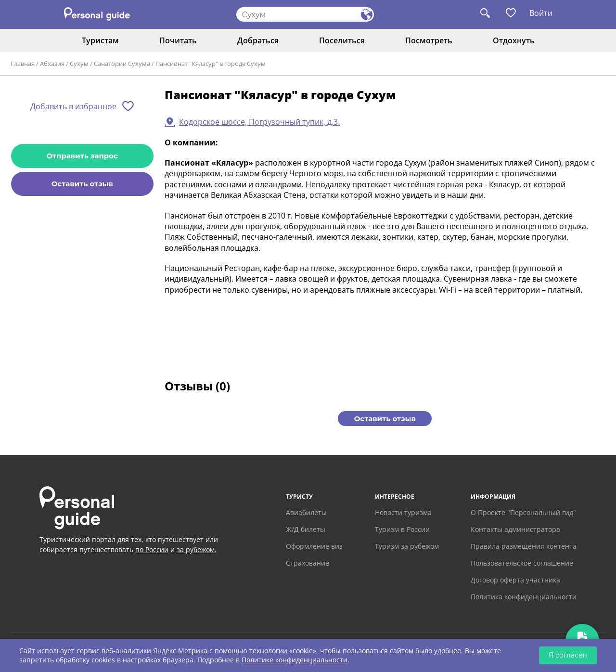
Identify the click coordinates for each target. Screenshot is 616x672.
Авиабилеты (306, 512)
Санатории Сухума (122, 64)
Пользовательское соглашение (522, 563)
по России (152, 549)
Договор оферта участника (515, 580)
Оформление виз (314, 546)
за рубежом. (197, 549)
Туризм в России (402, 529)
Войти (541, 13)
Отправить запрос (82, 156)
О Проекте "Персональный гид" (523, 512)
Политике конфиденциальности (295, 660)
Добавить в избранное (73, 106)
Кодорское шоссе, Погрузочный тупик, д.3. (259, 122)
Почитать (178, 40)
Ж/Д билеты (306, 529)
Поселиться (342, 40)
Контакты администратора (515, 529)
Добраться (258, 40)
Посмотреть (429, 40)
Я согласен (568, 655)
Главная (23, 64)
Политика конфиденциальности (524, 597)
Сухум (79, 64)
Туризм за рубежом (407, 546)
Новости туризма (403, 512)
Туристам (100, 40)
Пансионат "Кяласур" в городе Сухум (211, 64)
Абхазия (52, 64)
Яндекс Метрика (180, 651)
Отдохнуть (514, 40)
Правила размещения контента (524, 546)
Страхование (308, 563)
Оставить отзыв (82, 184)
